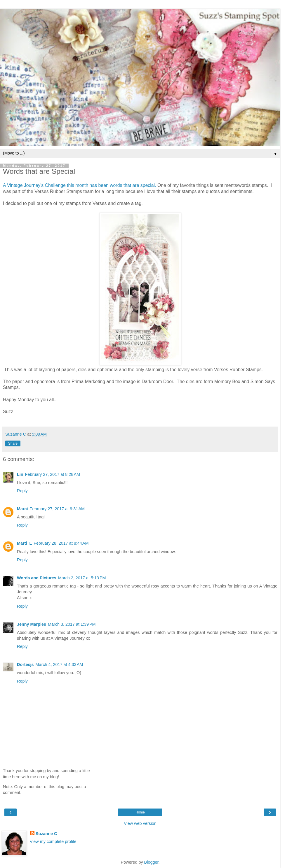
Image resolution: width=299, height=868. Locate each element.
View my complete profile (53, 841)
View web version (140, 823)
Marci (22, 509)
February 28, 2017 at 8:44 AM (61, 543)
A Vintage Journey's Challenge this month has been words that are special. (80, 185)
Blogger (151, 862)
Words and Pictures (37, 578)
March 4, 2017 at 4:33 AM (59, 664)
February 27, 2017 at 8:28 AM (53, 474)
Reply (22, 491)
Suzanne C (46, 834)
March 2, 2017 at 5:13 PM (82, 578)
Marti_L (24, 543)
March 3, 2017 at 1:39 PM (72, 624)
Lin (20, 474)
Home (140, 812)
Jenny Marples (32, 624)
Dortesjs (25, 664)
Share (13, 443)
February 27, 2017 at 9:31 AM (57, 509)
